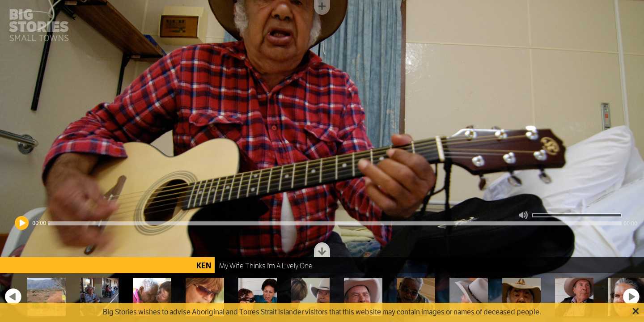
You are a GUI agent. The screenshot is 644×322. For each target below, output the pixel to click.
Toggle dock (322, 250)
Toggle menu (322, 7)
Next (631, 297)
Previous (13, 297)
